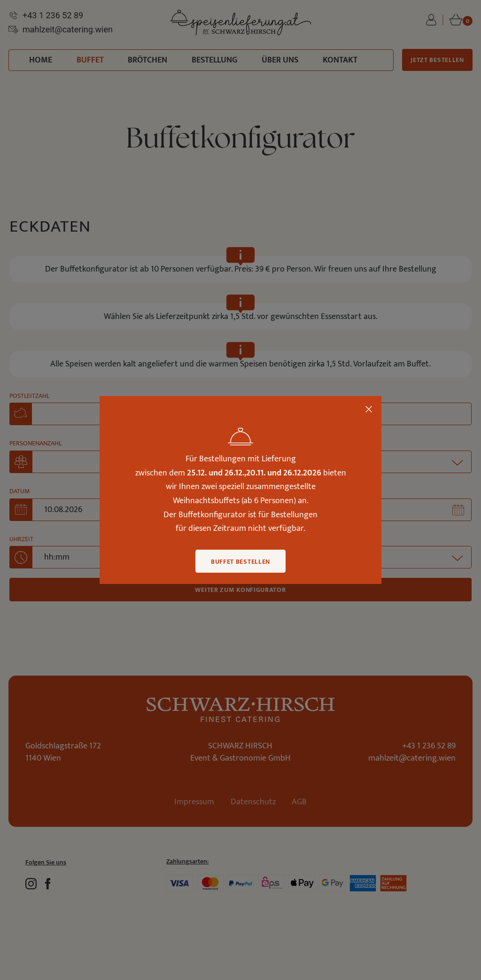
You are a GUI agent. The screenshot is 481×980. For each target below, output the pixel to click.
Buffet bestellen (240, 562)
